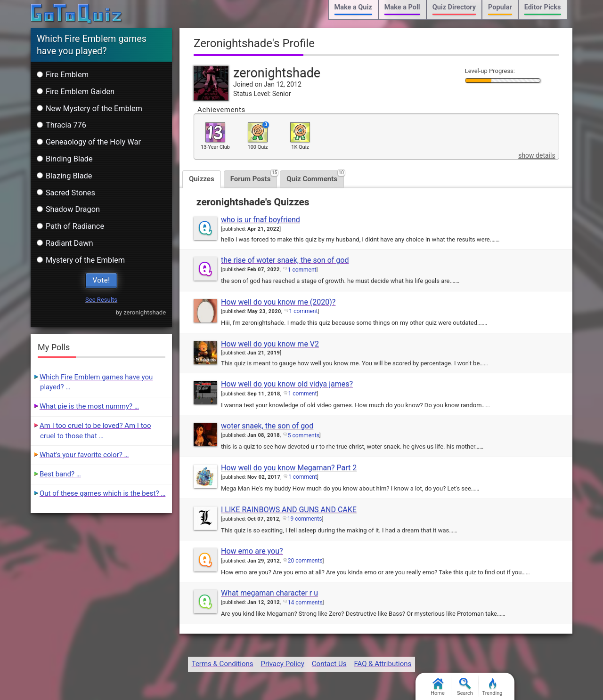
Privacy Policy (282, 664)
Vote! (102, 280)
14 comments (305, 603)
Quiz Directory (454, 7)
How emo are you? (252, 551)
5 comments (304, 435)
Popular (500, 7)
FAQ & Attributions (383, 664)
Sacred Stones (66, 193)
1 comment (302, 270)
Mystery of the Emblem (81, 260)
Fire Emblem (63, 75)
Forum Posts (254, 177)
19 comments (305, 519)
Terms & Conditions (223, 664)
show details (537, 155)
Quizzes (202, 179)
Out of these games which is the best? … (102, 493)
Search (465, 687)
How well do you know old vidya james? (287, 384)
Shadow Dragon (68, 209)
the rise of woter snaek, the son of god (285, 260)
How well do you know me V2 (270, 344)
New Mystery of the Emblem (90, 109)
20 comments (305, 561)
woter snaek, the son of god (267, 426)
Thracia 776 (61, 125)
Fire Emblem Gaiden (76, 92)
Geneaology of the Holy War (89, 142)
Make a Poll (402, 7)
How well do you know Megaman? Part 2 (289, 468)
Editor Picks (543, 7)
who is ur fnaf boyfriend (261, 220)
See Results (101, 300)
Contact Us (329, 664)
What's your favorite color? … (84, 455)
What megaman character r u (269, 593)
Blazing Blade (65, 176)
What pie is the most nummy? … (89, 406)
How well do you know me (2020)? (278, 302)
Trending (493, 687)
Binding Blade (65, 159)
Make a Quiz (353, 7)
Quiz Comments (315, 177)
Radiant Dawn (65, 243)
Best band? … (60, 474)
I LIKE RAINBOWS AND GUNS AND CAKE (289, 510)
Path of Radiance (70, 226)
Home (438, 687)
